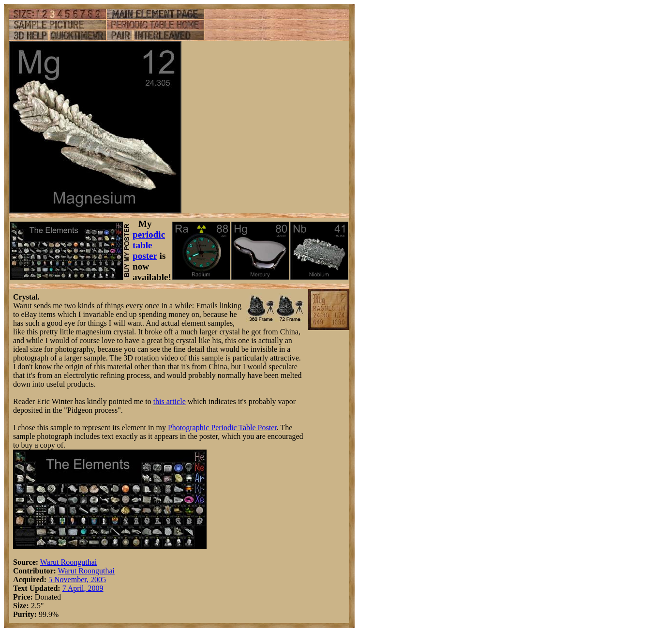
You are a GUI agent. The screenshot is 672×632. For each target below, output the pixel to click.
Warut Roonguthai (68, 562)
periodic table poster (149, 245)
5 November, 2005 (77, 579)
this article (170, 401)
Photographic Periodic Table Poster (222, 428)
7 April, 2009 (83, 588)
